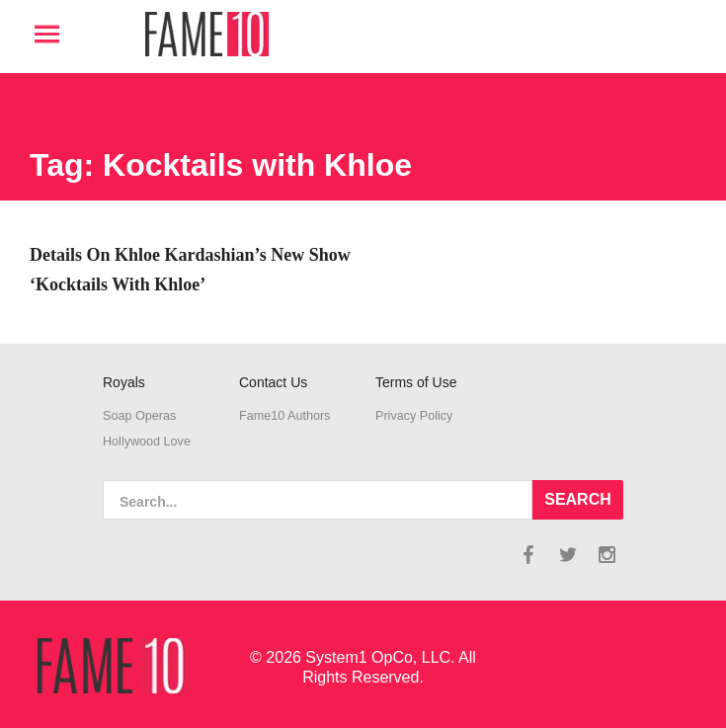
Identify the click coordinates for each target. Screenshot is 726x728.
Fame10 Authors (284, 416)
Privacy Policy (414, 416)
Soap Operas (139, 416)
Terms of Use (416, 382)
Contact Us (273, 382)
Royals (124, 382)
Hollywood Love (147, 442)
